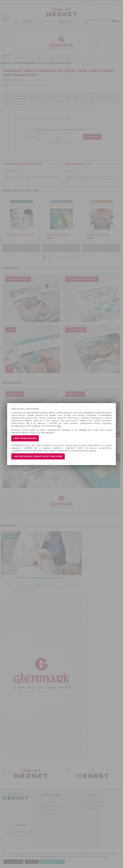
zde (59, 426)
